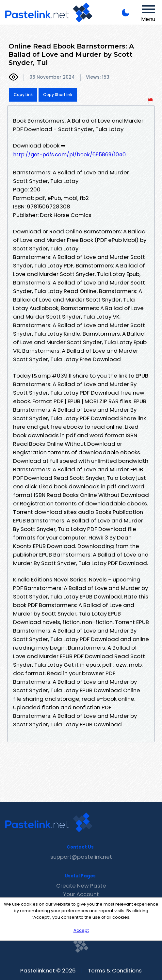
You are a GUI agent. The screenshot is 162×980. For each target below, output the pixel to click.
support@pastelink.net (81, 857)
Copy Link (23, 95)
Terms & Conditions (115, 970)
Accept (81, 930)
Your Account (81, 894)
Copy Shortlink (58, 95)
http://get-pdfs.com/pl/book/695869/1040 (69, 155)
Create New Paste (81, 886)
